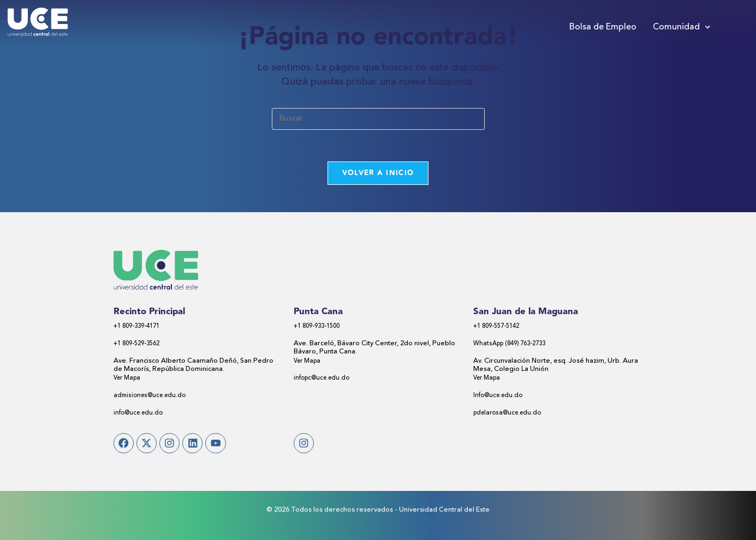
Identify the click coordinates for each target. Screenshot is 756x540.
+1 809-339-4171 (141, 327)
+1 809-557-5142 (500, 327)
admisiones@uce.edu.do (153, 397)
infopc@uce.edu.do (325, 380)
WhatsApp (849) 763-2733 (514, 345)
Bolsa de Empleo (603, 27)
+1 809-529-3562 (141, 345)
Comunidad (681, 27)
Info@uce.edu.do (500, 397)
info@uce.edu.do (141, 414)
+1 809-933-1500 (321, 327)
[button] (681, 27)
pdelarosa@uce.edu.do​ (511, 414)
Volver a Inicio (378, 174)
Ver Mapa (129, 380)
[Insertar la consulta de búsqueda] (378, 119)
